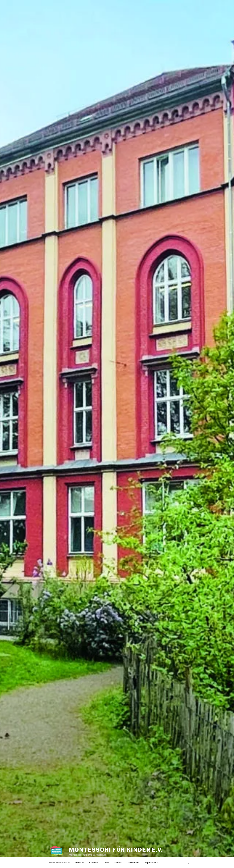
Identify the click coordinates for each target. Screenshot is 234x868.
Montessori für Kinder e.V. (116, 842)
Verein (79, 863)
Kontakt (118, 863)
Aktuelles (94, 863)
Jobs (106, 863)
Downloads (133, 863)
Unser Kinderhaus (60, 863)
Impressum (152, 863)
